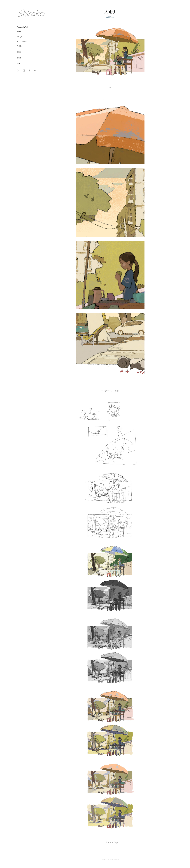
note (18, 64)
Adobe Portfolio (115, 860)
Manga (19, 36)
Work (19, 32)
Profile (19, 46)
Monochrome (22, 41)
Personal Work (22, 27)
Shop (19, 52)
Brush (19, 58)
